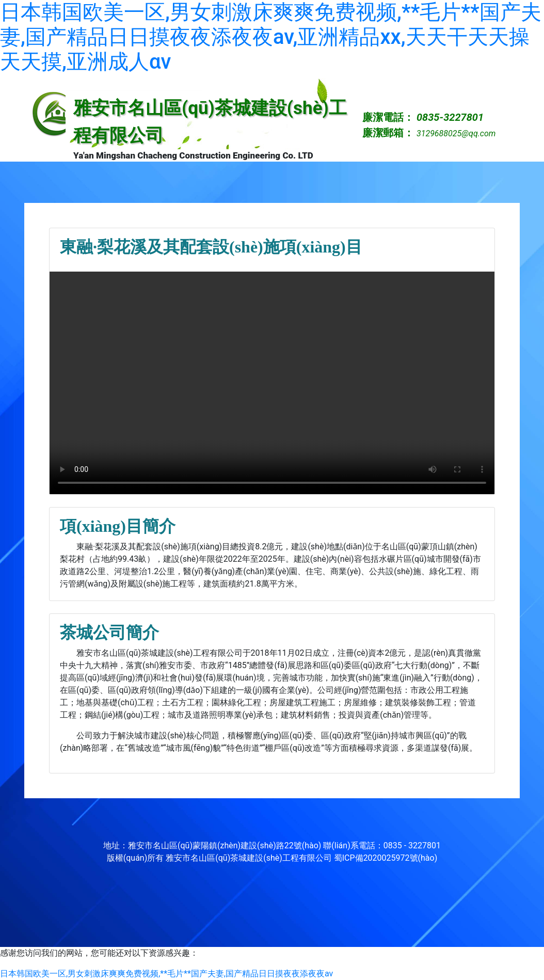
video (272, 383)
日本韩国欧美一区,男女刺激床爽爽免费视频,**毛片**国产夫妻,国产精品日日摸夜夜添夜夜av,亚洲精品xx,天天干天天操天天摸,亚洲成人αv (271, 37)
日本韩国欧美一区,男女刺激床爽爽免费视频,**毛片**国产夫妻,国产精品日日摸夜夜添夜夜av (166, 974)
